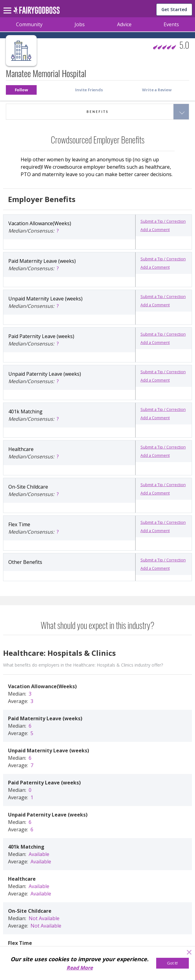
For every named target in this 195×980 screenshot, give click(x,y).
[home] (37, 12)
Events (171, 24)
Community (29, 24)
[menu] (8, 6)
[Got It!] (173, 963)
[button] (21, 90)
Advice (124, 24)
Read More (80, 968)
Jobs (80, 24)
